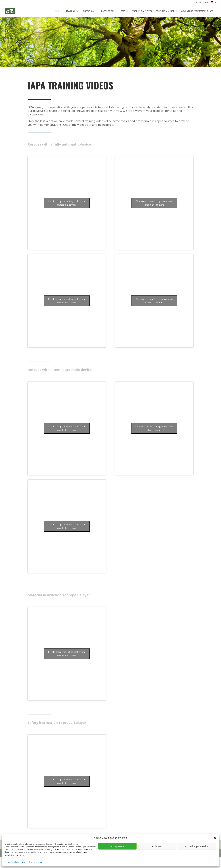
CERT (123, 11)
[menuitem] (213, 3)
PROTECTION (107, 11)
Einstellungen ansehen (197, 846)
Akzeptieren (117, 846)
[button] (215, 838)
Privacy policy (26, 862)
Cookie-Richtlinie (12, 862)
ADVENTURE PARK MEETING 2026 (197, 11)
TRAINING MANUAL (165, 11)
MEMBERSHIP (202, 3)
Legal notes (38, 862)
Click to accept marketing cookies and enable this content (67, 203)
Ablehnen (157, 846)
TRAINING (71, 11)
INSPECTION (88, 11)
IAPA (57, 11)
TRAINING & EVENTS (142, 11)
